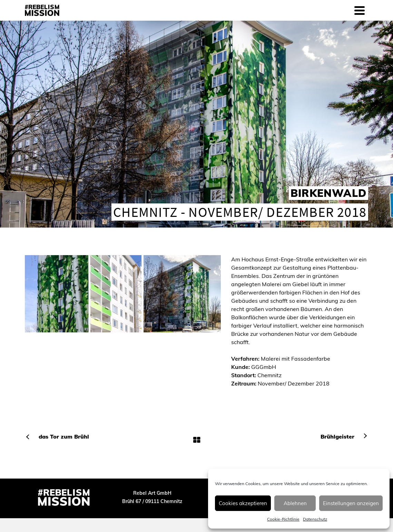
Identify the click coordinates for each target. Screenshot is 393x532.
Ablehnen (295, 503)
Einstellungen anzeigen (351, 503)
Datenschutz (315, 519)
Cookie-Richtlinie (283, 519)
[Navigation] (360, 10)
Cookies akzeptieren (243, 503)
